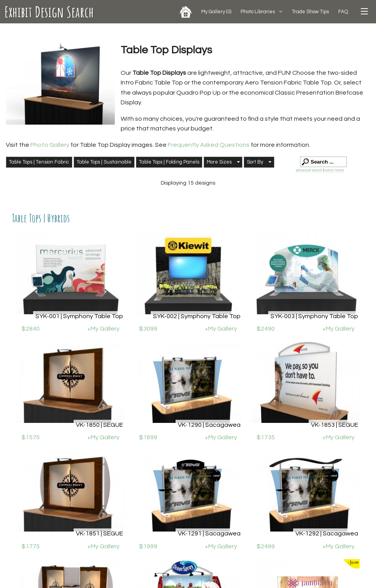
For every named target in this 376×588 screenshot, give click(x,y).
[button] (223, 162)
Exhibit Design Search (49, 12)
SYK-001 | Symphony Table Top (79, 316)
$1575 (31, 437)
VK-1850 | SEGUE (99, 425)
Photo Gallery (50, 145)
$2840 (31, 329)
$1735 (266, 437)
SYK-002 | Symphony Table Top (197, 316)
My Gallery (216, 12)
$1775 (31, 546)
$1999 (148, 546)
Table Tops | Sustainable (104, 162)
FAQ (343, 12)
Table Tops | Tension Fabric (39, 162)
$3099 (148, 329)
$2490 (266, 329)
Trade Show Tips (310, 12)
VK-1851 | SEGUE (99, 533)
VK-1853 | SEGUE (335, 425)
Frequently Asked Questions (209, 145)
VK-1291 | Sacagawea (209, 533)
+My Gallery (103, 329)
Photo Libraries (258, 12)
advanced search (309, 170)
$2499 (266, 546)
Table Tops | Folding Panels (169, 162)
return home (335, 170)
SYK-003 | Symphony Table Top (314, 316)
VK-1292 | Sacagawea (327, 533)
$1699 (148, 437)
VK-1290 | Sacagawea (209, 425)
